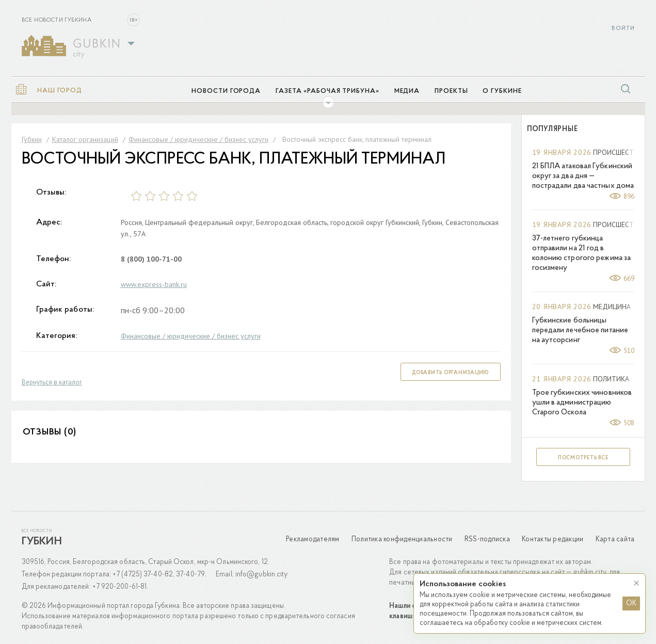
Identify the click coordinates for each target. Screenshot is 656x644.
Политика (611, 379)
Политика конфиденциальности (402, 540)
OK (631, 603)
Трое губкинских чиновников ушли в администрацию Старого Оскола (582, 403)
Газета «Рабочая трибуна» (327, 91)
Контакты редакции (553, 540)
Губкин (42, 542)
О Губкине (502, 91)
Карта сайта (615, 540)
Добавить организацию (450, 373)
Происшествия (620, 152)
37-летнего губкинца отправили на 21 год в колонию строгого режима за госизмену (582, 253)
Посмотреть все (583, 458)
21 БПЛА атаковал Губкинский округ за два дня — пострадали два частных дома (583, 176)
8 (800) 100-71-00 (151, 259)
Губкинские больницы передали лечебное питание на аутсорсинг (580, 331)
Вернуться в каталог (52, 382)
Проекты (451, 91)
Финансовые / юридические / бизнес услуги (191, 336)
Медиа (407, 91)
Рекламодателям (313, 540)
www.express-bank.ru (154, 284)
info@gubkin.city (262, 575)
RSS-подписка (487, 540)
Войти (623, 29)
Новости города (226, 91)
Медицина (612, 307)
